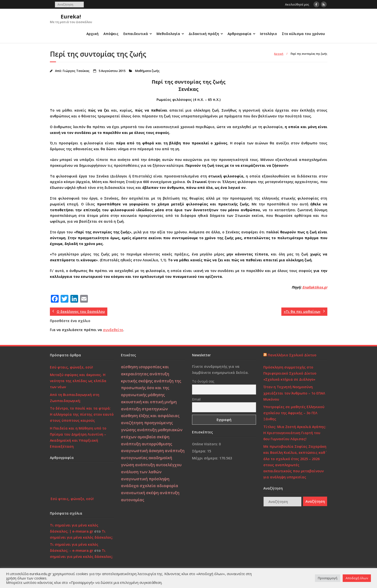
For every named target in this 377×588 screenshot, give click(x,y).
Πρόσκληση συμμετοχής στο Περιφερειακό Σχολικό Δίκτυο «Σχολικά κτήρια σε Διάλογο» (290, 373)
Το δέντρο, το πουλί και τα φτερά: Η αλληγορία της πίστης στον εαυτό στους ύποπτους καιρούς (82, 414)
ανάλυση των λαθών (141, 472)
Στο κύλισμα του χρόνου (303, 34)
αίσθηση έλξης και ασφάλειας (150, 416)
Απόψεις (111, 34)
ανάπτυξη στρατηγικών (144, 409)
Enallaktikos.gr (315, 287)
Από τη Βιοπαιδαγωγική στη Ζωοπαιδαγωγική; (75, 398)
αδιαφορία (167, 486)
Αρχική (92, 34)
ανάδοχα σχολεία (138, 486)
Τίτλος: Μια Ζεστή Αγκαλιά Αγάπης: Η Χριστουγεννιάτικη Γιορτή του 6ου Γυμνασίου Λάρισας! (295, 433)
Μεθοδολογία (168, 34)
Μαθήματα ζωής (147, 71)
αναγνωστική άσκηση (142, 451)
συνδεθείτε (113, 330)
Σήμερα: (200, 451)
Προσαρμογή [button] (328, 578)
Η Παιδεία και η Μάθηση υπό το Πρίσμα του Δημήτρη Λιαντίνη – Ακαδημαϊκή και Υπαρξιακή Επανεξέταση (78, 437)
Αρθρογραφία (239, 34)
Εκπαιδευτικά (136, 34)
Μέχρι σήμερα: (206, 458)
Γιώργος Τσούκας (76, 71)
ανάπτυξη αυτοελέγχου (158, 465)
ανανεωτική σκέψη (140, 493)
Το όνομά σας (203, 381)
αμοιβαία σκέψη (153, 437)
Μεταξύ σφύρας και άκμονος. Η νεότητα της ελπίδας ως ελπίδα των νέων (78, 381)
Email (196, 399)
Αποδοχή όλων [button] (357, 578)
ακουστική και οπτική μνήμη (149, 402)
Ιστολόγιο (268, 34)
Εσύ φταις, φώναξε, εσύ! (71, 367)
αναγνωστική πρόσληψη (145, 479)
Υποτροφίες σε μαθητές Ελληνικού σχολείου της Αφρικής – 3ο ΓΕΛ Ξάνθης (294, 413)
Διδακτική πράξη (204, 34)
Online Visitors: (205, 444)
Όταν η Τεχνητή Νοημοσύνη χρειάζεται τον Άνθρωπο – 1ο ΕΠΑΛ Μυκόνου (294, 393)
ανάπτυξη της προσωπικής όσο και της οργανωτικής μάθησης (151, 388)
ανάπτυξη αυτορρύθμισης (147, 444)
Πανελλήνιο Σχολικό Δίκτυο (292, 355)
